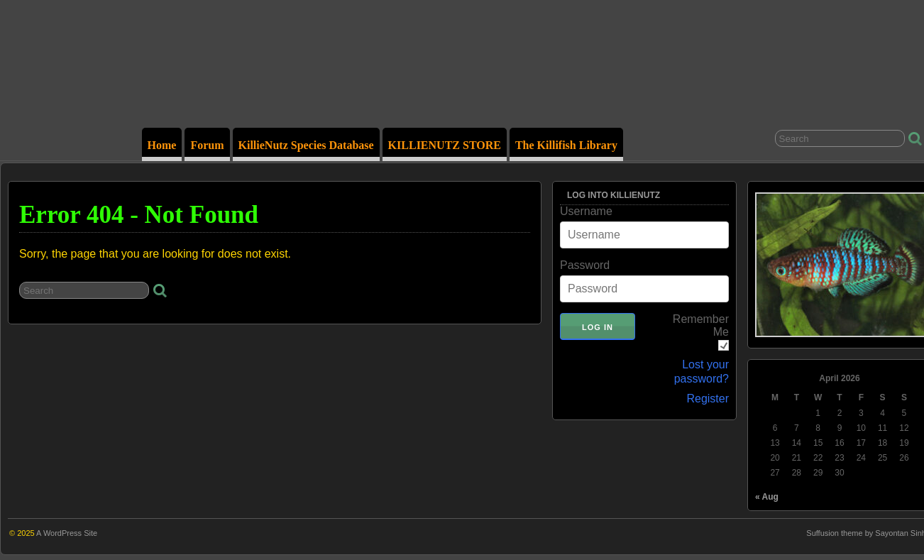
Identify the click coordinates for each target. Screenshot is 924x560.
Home (162, 145)
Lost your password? (702, 372)
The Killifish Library (566, 145)
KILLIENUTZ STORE (445, 145)
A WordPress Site (67, 533)
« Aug (767, 497)
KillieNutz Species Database (306, 145)
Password (585, 265)
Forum (207, 145)
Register (708, 399)
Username (586, 211)
